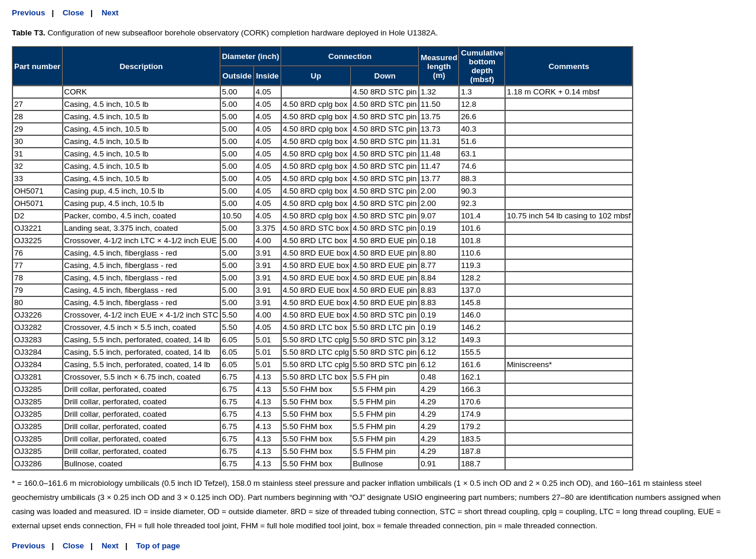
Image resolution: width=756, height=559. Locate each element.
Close (73, 13)
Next (110, 13)
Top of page (158, 546)
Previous (28, 13)
